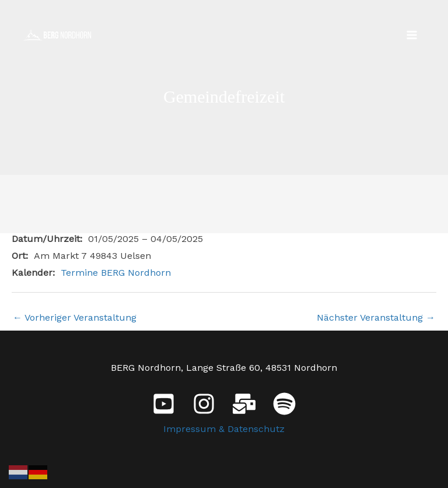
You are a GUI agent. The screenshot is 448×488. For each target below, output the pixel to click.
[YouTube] (164, 404)
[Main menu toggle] (412, 35)
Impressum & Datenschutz (224, 429)
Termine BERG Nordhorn (116, 273)
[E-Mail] (244, 404)
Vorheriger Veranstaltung (75, 317)
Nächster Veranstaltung (376, 317)
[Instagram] (204, 404)
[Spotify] (284, 404)
